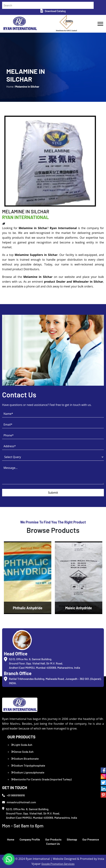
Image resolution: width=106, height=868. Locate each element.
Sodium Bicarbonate (25, 759)
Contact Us (53, 844)
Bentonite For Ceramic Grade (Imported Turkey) (41, 779)
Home (11, 839)
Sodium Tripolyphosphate (28, 765)
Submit (53, 493)
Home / (11, 86)
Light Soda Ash (22, 745)
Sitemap (72, 839)
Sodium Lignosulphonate (28, 772)
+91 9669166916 (13, 795)
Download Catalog (53, 11)
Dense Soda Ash (22, 752)
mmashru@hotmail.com (19, 802)
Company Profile (30, 839)
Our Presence (91, 839)
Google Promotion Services (58, 864)
